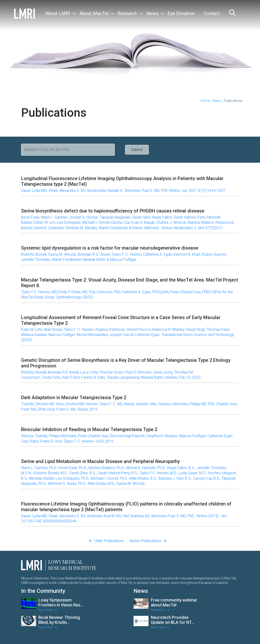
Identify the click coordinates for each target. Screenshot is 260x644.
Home (205, 101)
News (152, 13)
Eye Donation (181, 13)
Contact (212, 13)
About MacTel (94, 13)
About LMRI (58, 13)
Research (127, 13)
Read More (48, 610)
